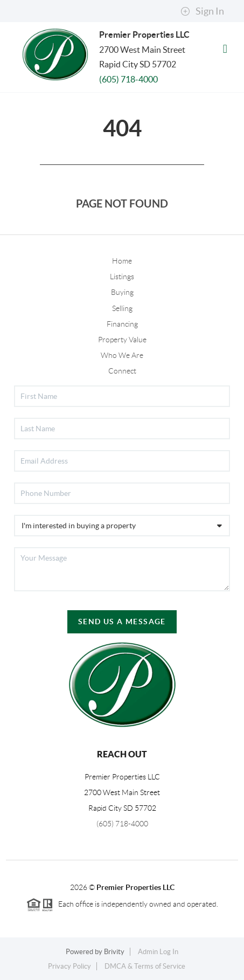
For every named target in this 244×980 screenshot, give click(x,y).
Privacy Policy (69, 966)
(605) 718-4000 (128, 79)
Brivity (114, 952)
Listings (122, 277)
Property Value (122, 340)
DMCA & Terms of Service (145, 966)
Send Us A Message (122, 622)
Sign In (202, 11)
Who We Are (122, 355)
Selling (122, 308)
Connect (122, 371)
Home (122, 261)
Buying (122, 292)
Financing (122, 324)
